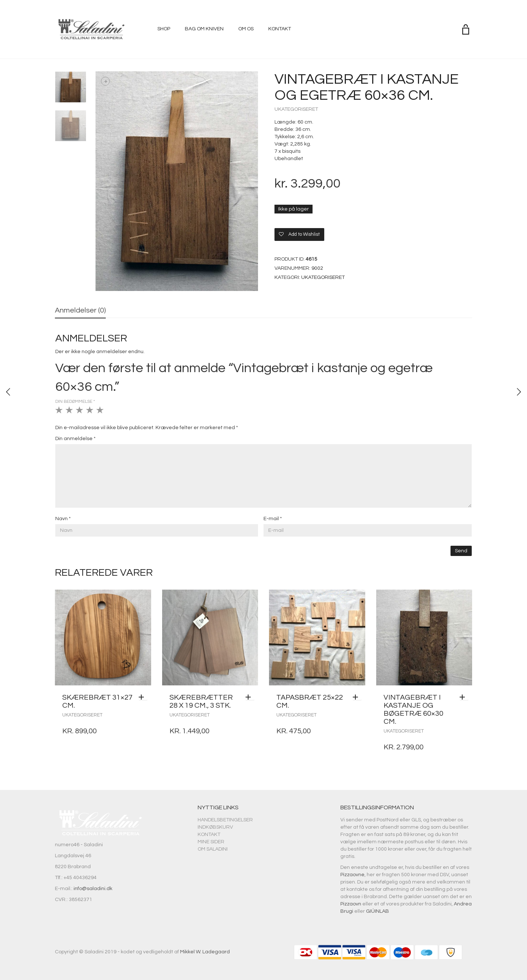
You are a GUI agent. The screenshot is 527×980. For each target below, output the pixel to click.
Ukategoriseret (296, 109)
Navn (63, 519)
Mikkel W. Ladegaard (205, 952)
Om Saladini (213, 849)
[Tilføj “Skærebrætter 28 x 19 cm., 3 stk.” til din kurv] (250, 697)
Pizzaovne (352, 875)
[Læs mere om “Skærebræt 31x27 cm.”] (143, 697)
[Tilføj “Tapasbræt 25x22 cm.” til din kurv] (357, 697)
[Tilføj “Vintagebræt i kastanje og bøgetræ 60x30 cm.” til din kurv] (464, 697)
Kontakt (280, 29)
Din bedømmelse (75, 402)
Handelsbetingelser (225, 820)
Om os (246, 29)
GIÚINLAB (378, 911)
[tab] (80, 311)
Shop (164, 29)
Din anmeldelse (75, 439)
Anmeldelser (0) (80, 310)
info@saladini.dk (93, 889)
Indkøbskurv (215, 827)
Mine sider (211, 842)
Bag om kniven (204, 29)
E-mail (273, 519)
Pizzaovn (351, 904)
